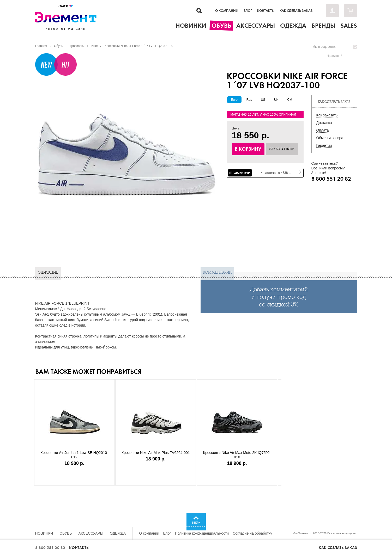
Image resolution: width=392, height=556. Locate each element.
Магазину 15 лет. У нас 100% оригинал (263, 115)
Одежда (118, 533)
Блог (248, 11)
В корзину (248, 149)
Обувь (66, 533)
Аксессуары (91, 533)
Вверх (196, 523)
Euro (234, 100)
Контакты (266, 11)
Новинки (44, 533)
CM (290, 100)
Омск (66, 6)
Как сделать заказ (296, 11)
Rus (249, 100)
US (263, 100)
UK (276, 100)
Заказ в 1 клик (282, 149)
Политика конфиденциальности (202, 533)
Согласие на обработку (252, 533)
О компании (227, 11)
